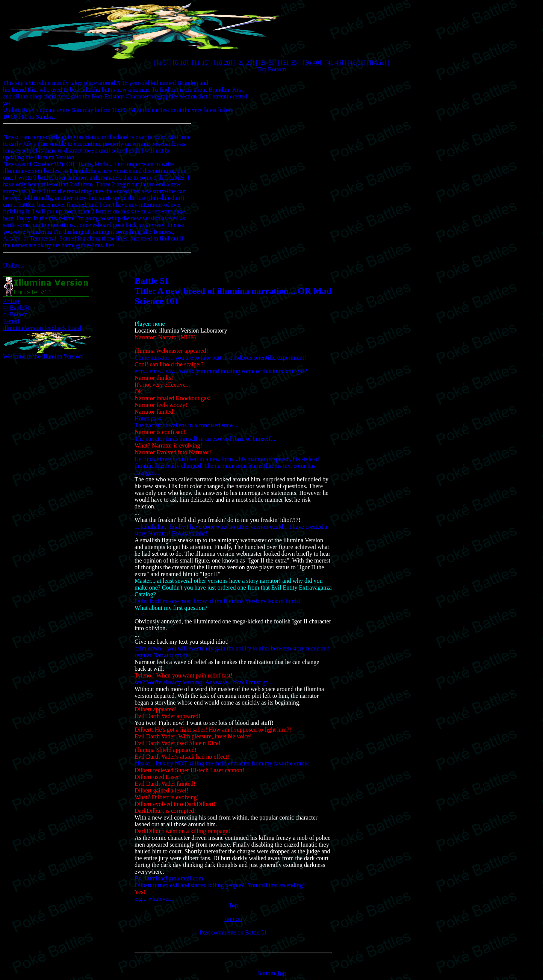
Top (262, 69)
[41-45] (335, 63)
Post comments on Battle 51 (233, 932)
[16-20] (224, 63)
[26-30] (268, 63)
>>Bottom (15, 314)
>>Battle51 (17, 308)
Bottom (277, 69)
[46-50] (357, 63)
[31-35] (290, 63)
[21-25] (246, 63)
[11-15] (202, 63)
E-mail (11, 321)
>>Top (11, 301)
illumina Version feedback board (42, 328)
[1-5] (163, 63)
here (8, 218)
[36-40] (313, 63)
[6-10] (181, 63)
